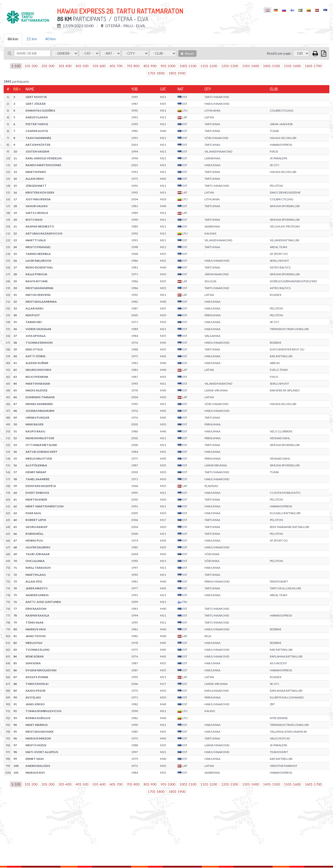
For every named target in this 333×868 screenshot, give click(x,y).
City (208, 89)
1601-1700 (313, 66)
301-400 (65, 66)
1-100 (16, 66)
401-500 (82, 66)
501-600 (99, 66)
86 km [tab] (13, 39)
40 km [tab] (50, 39)
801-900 (150, 66)
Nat (180, 89)
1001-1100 (188, 66)
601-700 (116, 66)
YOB (134, 89)
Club (274, 89)
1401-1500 (271, 66)
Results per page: (279, 53)
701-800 (133, 66)
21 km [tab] (32, 39)
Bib (16, 89)
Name (30, 89)
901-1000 (168, 66)
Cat (163, 89)
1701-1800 (156, 73)
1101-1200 (209, 66)
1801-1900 (177, 73)
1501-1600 (292, 66)
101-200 (31, 66)
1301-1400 (251, 66)
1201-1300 (230, 66)
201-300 (48, 66)
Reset (187, 53)
